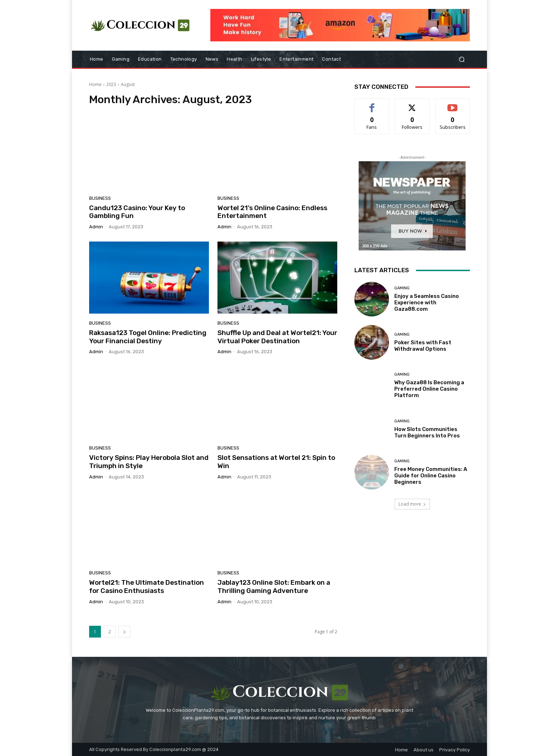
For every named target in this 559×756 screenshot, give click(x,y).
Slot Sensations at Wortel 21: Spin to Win (276, 462)
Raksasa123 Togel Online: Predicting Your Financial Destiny (148, 337)
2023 (111, 84)
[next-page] (124, 632)
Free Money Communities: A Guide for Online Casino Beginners (431, 476)
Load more (412, 504)
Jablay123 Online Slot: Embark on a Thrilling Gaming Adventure (274, 587)
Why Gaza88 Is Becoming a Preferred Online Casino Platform (429, 389)
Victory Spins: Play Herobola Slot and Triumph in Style (149, 462)
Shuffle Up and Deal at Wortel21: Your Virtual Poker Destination (277, 337)
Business (100, 198)
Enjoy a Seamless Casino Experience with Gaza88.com (427, 303)
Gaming (402, 288)
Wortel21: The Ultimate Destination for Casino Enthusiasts (147, 587)
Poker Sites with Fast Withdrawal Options (423, 346)
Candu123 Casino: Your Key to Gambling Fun (137, 212)
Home (95, 84)
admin (96, 227)
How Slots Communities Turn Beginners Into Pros (427, 432)
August (128, 84)
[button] (461, 59)
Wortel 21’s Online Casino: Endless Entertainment (272, 212)
